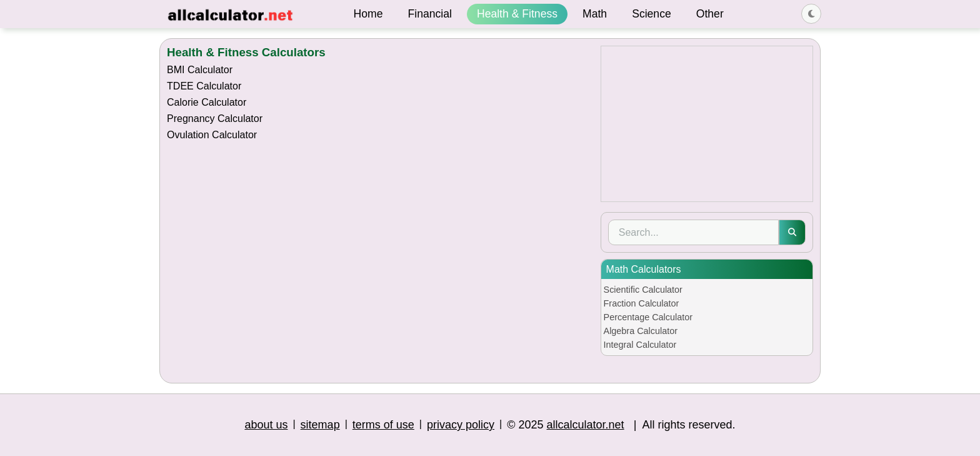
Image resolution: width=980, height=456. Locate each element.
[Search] (693, 232)
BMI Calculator (200, 70)
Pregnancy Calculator (215, 119)
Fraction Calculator (642, 303)
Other (710, 14)
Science (652, 14)
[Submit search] (792, 232)
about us (266, 425)
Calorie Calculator (207, 102)
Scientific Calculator (643, 290)
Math (595, 14)
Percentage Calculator (648, 317)
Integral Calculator (640, 345)
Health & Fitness (517, 14)
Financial (430, 14)
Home (368, 14)
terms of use (383, 425)
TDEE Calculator (204, 86)
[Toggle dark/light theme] (811, 14)
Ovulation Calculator (212, 135)
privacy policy (461, 425)
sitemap (320, 425)
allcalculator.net (586, 425)
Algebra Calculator (641, 331)
